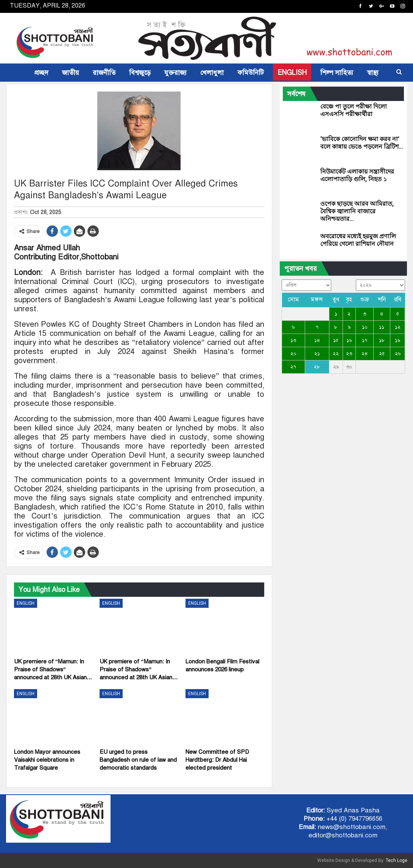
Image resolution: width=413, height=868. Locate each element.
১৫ (336, 340)
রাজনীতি (104, 73)
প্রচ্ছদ (41, 73)
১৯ (397, 340)
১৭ (365, 340)
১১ (382, 327)
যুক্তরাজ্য (175, 73)
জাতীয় (71, 73)
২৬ (398, 354)
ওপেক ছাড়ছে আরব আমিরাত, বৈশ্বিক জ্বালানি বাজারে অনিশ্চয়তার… (357, 211)
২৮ (317, 367)
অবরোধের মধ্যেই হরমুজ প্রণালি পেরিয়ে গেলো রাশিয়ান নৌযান (358, 240)
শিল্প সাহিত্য (337, 73)
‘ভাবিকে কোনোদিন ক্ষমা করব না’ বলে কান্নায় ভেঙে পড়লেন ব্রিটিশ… (362, 143)
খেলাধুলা (212, 73)
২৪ (365, 354)
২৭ (293, 367)
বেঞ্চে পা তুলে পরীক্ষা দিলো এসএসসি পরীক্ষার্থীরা (354, 110)
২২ (336, 354)
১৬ (349, 340)
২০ (293, 354)
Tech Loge (397, 860)
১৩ (293, 340)
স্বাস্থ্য (373, 73)
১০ (365, 327)
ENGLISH (292, 73)
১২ (398, 327)
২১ (317, 354)
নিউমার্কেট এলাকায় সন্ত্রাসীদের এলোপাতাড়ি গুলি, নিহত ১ (357, 175)
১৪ (317, 340)
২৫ (382, 354)
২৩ (349, 354)
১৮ (382, 340)
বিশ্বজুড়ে (140, 73)
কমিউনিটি (251, 73)
